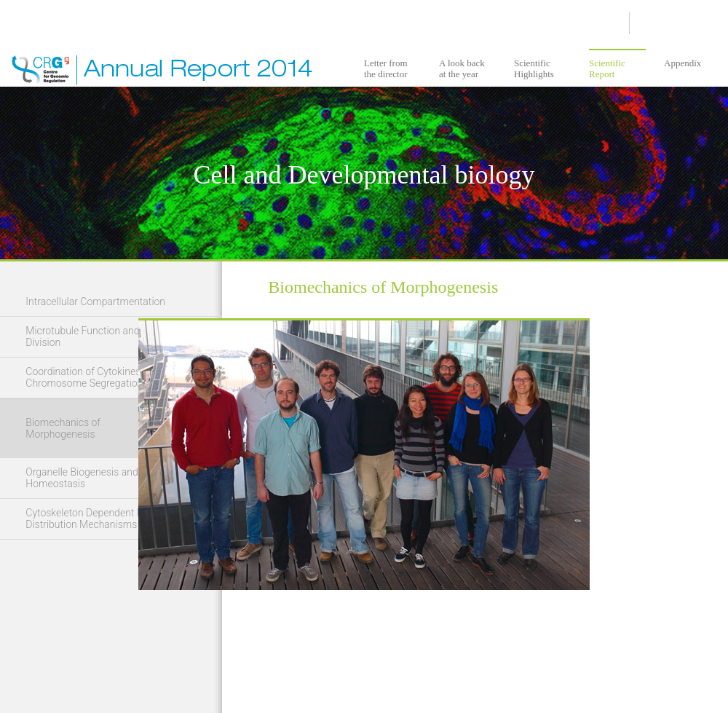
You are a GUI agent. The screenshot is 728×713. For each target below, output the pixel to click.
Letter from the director (386, 68)
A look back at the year (462, 68)
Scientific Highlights (534, 68)
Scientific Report (607, 68)
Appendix (682, 63)
